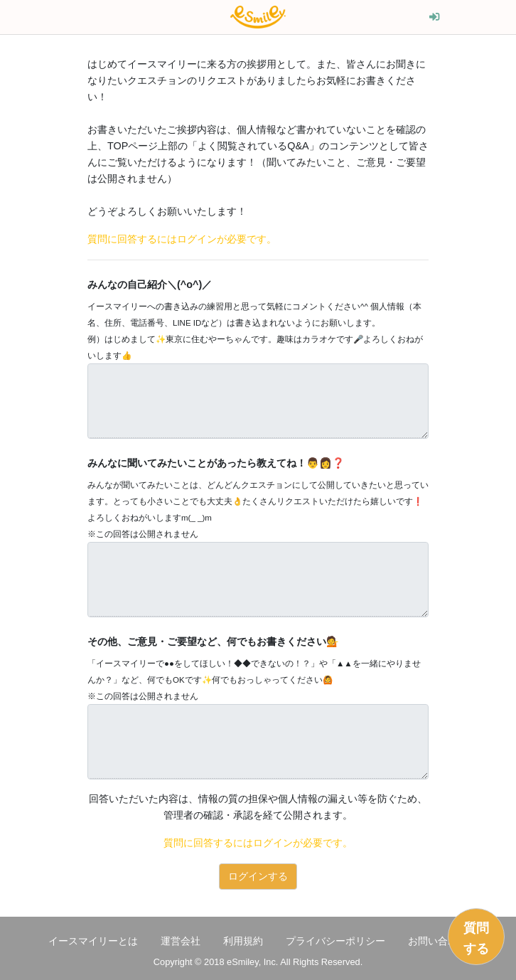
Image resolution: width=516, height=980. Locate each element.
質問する (476, 938)
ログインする (258, 876)
